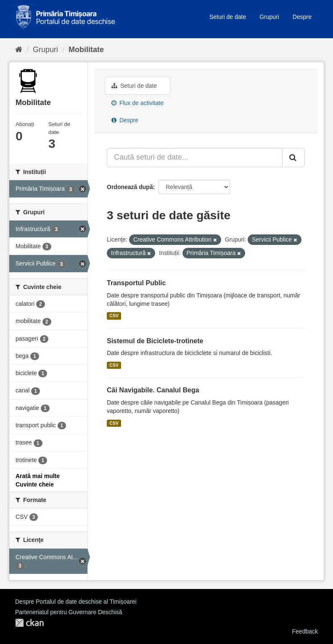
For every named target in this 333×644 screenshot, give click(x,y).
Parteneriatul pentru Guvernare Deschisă (69, 612)
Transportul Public (136, 283)
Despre (302, 17)
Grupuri (269, 17)
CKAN (29, 623)
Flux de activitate (137, 103)
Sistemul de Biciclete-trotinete (155, 341)
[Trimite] (293, 158)
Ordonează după (130, 187)
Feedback (305, 631)
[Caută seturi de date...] (195, 158)
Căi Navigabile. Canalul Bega (153, 390)
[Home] (19, 50)
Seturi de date (228, 17)
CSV (114, 316)
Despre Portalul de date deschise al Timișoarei (76, 602)
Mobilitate (86, 50)
